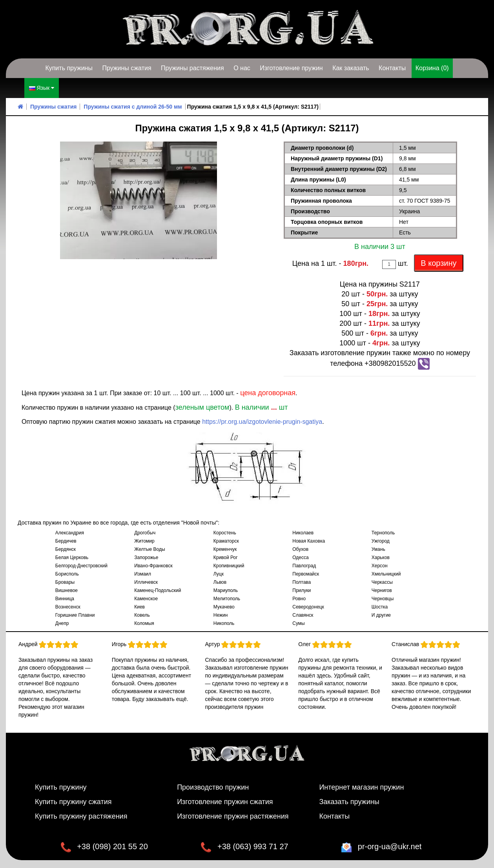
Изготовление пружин (291, 68)
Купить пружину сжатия (73, 802)
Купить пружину (61, 787)
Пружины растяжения (192, 68)
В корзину (438, 263)
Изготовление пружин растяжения (233, 816)
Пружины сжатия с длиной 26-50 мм (133, 107)
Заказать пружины (349, 802)
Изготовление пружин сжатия (225, 802)
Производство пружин (213, 787)
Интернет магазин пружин (361, 787)
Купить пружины (69, 68)
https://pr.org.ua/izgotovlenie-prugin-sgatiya (262, 422)
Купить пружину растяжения (81, 816)
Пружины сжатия (127, 68)
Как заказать (351, 68)
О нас (242, 68)
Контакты (392, 68)
